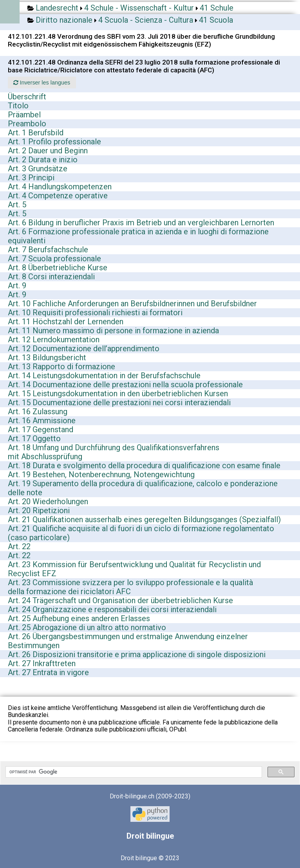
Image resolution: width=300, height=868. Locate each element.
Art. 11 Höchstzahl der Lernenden (66, 322)
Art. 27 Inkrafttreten (42, 663)
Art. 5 (17, 205)
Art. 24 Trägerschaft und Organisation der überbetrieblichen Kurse (120, 600)
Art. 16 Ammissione (42, 421)
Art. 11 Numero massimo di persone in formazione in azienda (113, 331)
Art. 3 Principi (31, 178)
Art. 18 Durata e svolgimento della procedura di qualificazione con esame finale (144, 465)
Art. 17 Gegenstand (41, 430)
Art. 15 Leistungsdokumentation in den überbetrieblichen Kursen (118, 394)
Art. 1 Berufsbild (36, 133)
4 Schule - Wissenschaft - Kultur (139, 8)
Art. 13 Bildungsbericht (47, 358)
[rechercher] (133, 772)
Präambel (24, 115)
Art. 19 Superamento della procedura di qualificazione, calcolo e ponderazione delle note (143, 488)
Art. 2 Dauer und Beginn (48, 151)
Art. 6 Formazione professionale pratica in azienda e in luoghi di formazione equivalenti (138, 236)
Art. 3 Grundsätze (38, 169)
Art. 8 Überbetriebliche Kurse (58, 268)
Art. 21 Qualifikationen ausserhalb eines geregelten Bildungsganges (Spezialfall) (144, 519)
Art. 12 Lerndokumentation (54, 340)
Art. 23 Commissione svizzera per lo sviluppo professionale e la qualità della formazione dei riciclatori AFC (130, 587)
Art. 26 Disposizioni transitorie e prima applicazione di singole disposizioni (137, 654)
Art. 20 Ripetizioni (39, 510)
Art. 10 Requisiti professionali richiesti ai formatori (95, 313)
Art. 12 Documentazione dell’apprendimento (84, 349)
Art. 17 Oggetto (34, 438)
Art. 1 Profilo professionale (54, 142)
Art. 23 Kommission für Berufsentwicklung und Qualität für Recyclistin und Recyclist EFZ (134, 569)
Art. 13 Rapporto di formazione (61, 367)
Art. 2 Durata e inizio (43, 160)
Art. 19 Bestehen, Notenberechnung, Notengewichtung (101, 474)
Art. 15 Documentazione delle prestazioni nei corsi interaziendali (119, 403)
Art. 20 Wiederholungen (48, 501)
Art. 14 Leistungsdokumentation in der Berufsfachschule (104, 376)
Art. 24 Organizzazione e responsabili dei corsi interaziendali (112, 609)
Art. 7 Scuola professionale (54, 259)
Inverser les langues (42, 83)
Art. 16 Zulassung (38, 412)
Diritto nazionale (64, 20)
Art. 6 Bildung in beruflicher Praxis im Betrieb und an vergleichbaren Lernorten (141, 223)
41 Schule (217, 8)
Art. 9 (17, 286)
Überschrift (27, 97)
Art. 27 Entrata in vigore (48, 672)
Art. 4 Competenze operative (58, 196)
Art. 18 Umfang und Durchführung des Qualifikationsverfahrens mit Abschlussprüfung (114, 452)
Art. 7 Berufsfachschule (48, 250)
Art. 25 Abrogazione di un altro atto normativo (87, 627)
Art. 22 (19, 546)
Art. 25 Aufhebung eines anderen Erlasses (79, 618)
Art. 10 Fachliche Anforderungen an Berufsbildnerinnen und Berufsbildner (132, 304)
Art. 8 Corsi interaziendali (51, 277)
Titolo (18, 106)
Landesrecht (57, 8)
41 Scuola (216, 20)
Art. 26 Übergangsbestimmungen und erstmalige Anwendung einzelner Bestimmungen (128, 641)
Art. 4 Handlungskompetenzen (60, 187)
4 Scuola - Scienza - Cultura (146, 20)
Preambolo (27, 124)
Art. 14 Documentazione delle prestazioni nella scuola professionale (125, 385)
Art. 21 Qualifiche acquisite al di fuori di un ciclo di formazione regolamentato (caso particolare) (141, 533)
